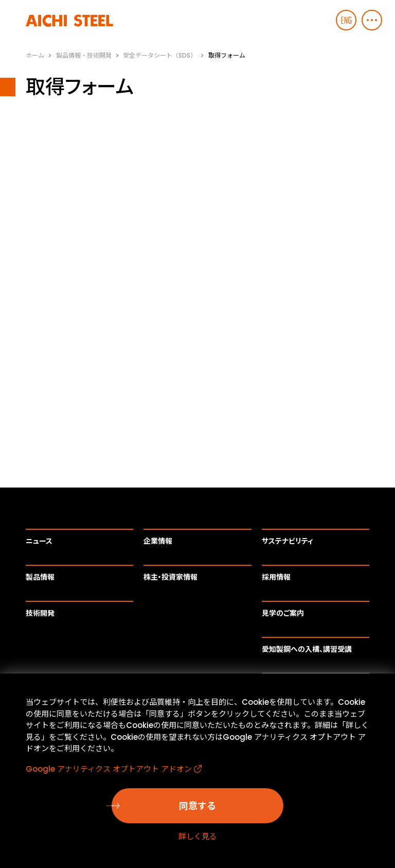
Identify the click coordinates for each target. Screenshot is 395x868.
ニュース (39, 541)
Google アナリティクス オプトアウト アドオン (109, 769)
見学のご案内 (283, 613)
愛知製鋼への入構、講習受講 (307, 649)
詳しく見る (198, 836)
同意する (197, 806)
